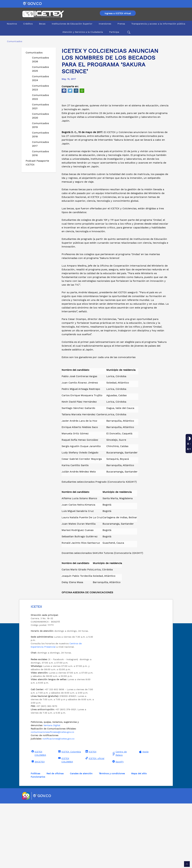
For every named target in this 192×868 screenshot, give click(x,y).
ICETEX (91, 816)
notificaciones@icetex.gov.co (59, 803)
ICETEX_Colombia (69, 816)
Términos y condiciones (112, 838)
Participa (114, 32)
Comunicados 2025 (40, 69)
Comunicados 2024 (40, 78)
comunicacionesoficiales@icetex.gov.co (52, 796)
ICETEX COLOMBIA (38, 818)
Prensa (121, 24)
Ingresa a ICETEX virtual (118, 13)
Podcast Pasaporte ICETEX (37, 163)
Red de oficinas (55, 838)
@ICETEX (38, 826)
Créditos (28, 24)
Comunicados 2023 (40, 88)
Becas (42, 24)
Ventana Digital (52, 790)
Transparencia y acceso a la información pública (158, 24)
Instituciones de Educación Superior (72, 24)
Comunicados (34, 53)
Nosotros (12, 24)
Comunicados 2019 (40, 125)
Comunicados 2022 (40, 97)
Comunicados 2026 (40, 60)
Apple (143, 816)
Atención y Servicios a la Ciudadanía (83, 32)
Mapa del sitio (139, 838)
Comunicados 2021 (40, 106)
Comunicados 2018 (40, 135)
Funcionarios (38, 841)
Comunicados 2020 (40, 116)
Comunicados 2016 (40, 153)
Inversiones (105, 24)
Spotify (118, 826)
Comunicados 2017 (40, 144)
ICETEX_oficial (94, 823)
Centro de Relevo (119, 818)
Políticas (35, 838)
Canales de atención (81, 838)
